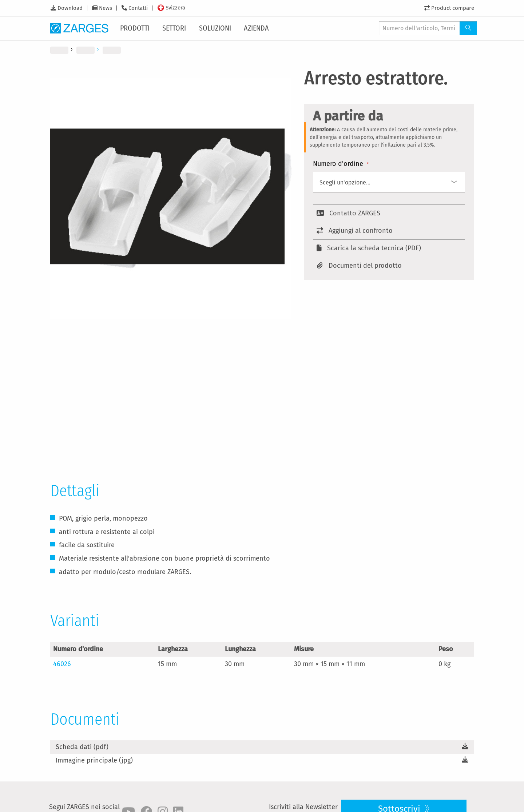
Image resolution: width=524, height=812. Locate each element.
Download (70, 8)
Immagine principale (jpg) (94, 760)
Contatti (138, 8)
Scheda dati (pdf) (82, 747)
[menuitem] (136, 28)
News (106, 8)
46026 (62, 664)
